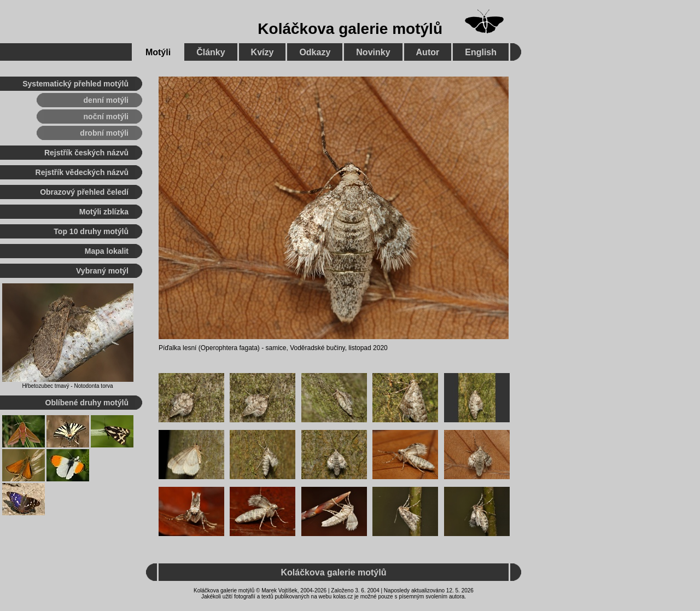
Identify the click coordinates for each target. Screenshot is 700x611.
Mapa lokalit (107, 251)
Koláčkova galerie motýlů (350, 29)
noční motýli (106, 117)
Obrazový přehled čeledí (84, 192)
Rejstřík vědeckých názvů (82, 172)
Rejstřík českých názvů (86, 153)
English (481, 52)
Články (211, 52)
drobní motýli (104, 133)
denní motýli (106, 100)
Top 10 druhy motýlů (91, 231)
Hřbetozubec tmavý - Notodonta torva (67, 386)
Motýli (158, 52)
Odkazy (315, 52)
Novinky (373, 52)
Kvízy (262, 52)
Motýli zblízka (104, 212)
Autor (428, 52)
